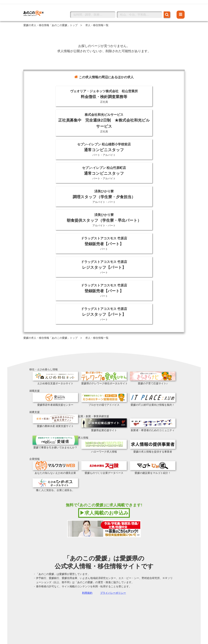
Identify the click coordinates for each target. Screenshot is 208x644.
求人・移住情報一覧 (97, 25)
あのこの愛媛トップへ (36, 9)
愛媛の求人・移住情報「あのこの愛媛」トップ (50, 25)
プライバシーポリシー (113, 593)
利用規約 (87, 593)
